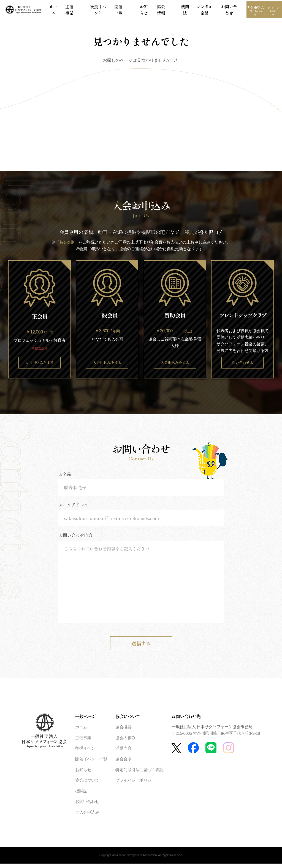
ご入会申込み (87, 817)
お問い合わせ (208, 11)
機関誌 (170, 11)
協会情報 (156, 11)
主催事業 (88, 11)
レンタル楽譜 (187, 11)
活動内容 (123, 753)
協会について (87, 785)
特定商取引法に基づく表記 (139, 774)
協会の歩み (125, 742)
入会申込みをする (39, 366)
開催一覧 (125, 11)
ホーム (74, 11)
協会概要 (123, 732)
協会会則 (67, 245)
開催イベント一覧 (91, 764)
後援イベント (106, 11)
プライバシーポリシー (135, 785)
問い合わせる (243, 366)
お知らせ (140, 11)
